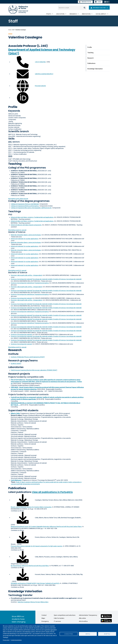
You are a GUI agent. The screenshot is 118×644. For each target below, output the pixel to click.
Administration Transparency (88, 615)
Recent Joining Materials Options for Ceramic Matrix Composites (31, 507)
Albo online (82, 618)
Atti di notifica (83, 621)
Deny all (88, 634)
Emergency (45, 621)
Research (73, 14)
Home (10, 30)
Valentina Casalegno (24, 602)
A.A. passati (17, 230)
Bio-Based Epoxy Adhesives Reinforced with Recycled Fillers (30, 566)
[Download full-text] (23, 500)
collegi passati (18, 199)
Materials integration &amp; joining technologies (26, 235)
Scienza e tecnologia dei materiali (21, 298)
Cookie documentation (16, 640)
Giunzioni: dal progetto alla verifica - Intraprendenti (26, 275)
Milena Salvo (44, 602)
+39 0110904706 (40, 62)
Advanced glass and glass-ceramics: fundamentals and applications (32, 217)
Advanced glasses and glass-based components (26, 225)
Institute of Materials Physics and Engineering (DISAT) (28, 357)
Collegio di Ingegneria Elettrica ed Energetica (25, 206)
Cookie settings (69, 634)
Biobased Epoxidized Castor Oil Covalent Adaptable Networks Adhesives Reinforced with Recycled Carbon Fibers (46, 527)
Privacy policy (6, 640)
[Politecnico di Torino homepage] (18, 10)
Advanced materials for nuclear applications (25, 239)
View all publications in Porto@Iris (52, 492)
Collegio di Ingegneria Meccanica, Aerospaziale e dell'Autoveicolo (31, 208)
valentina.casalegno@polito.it (44, 74)
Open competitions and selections (65, 615)
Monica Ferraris (35, 602)
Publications (17, 488)
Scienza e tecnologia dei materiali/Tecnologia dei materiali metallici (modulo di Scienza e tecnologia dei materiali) (46, 279)
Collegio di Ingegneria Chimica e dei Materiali (25, 204)
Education (60, 14)
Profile (13, 107)
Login (99, 2)
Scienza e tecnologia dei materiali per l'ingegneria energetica (30, 283)
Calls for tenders (59, 618)
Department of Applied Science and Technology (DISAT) (42, 52)
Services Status (85, 2)
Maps (43, 618)
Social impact (101, 14)
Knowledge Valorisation (25, 591)
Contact (44, 615)
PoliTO (49, 14)
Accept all (107, 634)
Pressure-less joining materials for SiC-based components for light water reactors (37, 546)
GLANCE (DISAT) (16, 364)
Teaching (15, 164)
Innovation (86, 14)
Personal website (40, 86)
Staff (13, 30)
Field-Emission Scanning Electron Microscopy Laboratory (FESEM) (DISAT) (34, 370)
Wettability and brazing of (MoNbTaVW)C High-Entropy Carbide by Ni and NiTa (35, 583)
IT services (57, 621)
